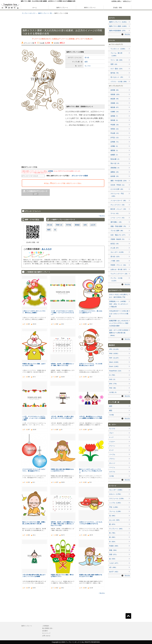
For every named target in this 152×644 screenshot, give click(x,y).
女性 (85, 225)
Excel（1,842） (114, 366)
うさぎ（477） (114, 563)
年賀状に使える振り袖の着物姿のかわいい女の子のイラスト (62, 470)
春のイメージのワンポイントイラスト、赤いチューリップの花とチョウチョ (91, 471)
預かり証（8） (115, 163)
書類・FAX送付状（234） (119, 181)
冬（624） (113, 542)
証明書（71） (115, 142)
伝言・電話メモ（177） (118, 235)
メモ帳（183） (115, 261)
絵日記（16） (115, 244)
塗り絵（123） (115, 257)
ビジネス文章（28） (117, 189)
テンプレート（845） (116, 529)
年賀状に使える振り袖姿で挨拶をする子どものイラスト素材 (91, 576)
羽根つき (59, 225)
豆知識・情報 (117, 8)
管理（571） (113, 554)
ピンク (111, 450)
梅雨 (49, 230)
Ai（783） (113, 375)
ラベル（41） (115, 213)
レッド (111, 437)
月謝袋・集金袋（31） (118, 239)
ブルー (111, 433)
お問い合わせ (46, 636)
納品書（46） (115, 99)
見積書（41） (115, 103)
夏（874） (113, 524)
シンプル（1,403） (115, 503)
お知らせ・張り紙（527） (119, 269)
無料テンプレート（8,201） (118, 22)
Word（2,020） (114, 362)
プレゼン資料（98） (117, 231)
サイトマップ (46, 633)
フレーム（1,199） (115, 511)
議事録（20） (115, 172)
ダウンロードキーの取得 (80, 176)
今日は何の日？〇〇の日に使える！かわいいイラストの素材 (119, 314)
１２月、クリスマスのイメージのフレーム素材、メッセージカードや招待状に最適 (34, 418)
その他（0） (113, 392)
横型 (111, 410)
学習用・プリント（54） (119, 265)
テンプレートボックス (29, 13)
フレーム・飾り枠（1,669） (116, 54)
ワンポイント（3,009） (118, 49)
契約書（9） (115, 120)
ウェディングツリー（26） (119, 274)
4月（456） (113, 567)
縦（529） (113, 559)
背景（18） (114, 64)
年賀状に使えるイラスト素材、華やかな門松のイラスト (62, 576)
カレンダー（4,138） (118, 252)
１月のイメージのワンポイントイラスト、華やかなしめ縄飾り (34, 312)
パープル (112, 454)
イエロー (112, 442)
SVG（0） (113, 379)
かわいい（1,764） (115, 494)
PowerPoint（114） (116, 371)
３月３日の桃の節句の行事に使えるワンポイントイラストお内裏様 (34, 576)
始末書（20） (115, 176)
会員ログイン (127, 1)
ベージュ (112, 467)
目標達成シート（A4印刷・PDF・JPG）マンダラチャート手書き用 (119, 304)
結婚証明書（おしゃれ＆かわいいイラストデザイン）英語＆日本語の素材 (119, 323)
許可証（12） (115, 138)
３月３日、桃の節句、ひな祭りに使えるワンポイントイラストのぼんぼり (62, 417)
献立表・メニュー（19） (119, 209)
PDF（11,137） (114, 358)
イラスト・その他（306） (119, 82)
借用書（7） (115, 116)
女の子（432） (114, 572)
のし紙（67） (115, 248)
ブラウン (112, 459)
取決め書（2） (115, 159)
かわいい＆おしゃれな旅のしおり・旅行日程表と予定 (119, 296)
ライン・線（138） (117, 60)
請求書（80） (115, 90)
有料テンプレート (90, 8)
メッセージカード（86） (119, 201)
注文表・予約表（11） (118, 185)
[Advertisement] (10, 79)
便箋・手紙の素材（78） (119, 226)
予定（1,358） (114, 507)
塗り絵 (87, 58)
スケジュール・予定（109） (117, 195)
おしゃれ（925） (115, 520)
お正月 (93, 225)
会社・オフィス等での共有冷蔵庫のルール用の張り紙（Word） (119, 333)
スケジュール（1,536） (117, 498)
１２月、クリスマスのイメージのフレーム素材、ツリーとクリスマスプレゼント (62, 313)
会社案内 (45, 631)
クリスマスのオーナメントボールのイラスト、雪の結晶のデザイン (34, 470)
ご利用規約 (46, 626)
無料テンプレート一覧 (45, 13)
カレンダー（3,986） (116, 490)
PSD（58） (113, 388)
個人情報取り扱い (48, 628)
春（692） (113, 537)
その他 (111, 415)
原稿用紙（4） (115, 168)
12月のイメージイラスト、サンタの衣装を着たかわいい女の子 (91, 365)
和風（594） (113, 550)
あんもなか (47, 249)
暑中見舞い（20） (116, 222)
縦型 (86, 62)
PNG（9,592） (114, 353)
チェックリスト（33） (118, 205)
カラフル (112, 472)
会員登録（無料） (116, 1)
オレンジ (112, 463)
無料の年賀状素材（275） (118, 31)
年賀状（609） (114, 546)
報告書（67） (115, 107)
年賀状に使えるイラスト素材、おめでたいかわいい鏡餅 (34, 365)
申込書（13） (115, 133)
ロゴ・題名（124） (117, 69)
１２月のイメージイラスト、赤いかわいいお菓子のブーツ (91, 312)
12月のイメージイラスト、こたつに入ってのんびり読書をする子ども (91, 523)
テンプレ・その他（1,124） (116, 279)
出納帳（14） (115, 112)
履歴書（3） (115, 150)
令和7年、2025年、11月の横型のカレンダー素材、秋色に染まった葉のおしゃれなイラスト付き (63, 524)
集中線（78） (115, 73)
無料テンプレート (62, 8)
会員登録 (50, 171)
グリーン (112, 446)
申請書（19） (115, 125)
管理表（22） (115, 129)
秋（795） (113, 533)
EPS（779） (113, 384)
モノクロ (88, 66)
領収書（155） (115, 94)
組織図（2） (115, 155)
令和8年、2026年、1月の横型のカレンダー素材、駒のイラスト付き (62, 365)
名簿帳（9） (115, 146)
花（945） (113, 516)
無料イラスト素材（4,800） (118, 26)
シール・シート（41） (118, 218)
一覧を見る (102, 216)
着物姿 (77, 225)
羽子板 (69, 225)
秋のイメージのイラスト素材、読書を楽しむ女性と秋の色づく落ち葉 (34, 523)
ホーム (35, 8)
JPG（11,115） (114, 349)
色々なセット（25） (117, 77)
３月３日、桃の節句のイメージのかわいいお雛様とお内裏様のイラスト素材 (91, 417)
